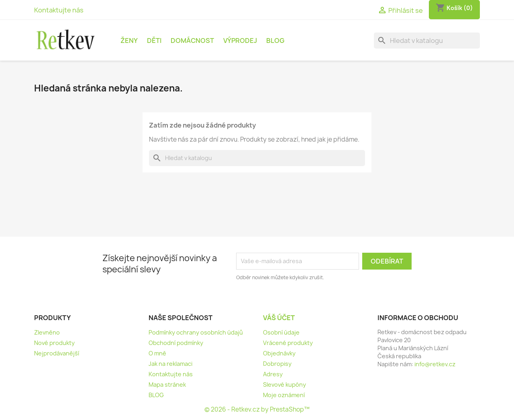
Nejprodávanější (57, 353)
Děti (154, 41)
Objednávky (279, 353)
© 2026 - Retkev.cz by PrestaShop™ (257, 409)
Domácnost (192, 41)
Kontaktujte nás (59, 10)
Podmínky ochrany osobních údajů (196, 332)
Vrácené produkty (288, 343)
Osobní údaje (281, 332)
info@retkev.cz (435, 364)
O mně (157, 353)
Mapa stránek (167, 384)
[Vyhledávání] (427, 41)
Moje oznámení (284, 395)
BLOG (275, 41)
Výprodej (240, 41)
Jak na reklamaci (170, 364)
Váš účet (279, 318)
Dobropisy (277, 364)
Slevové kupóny (285, 384)
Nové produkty (54, 343)
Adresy (273, 374)
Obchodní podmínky (176, 343)
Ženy (129, 41)
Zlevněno (47, 332)
